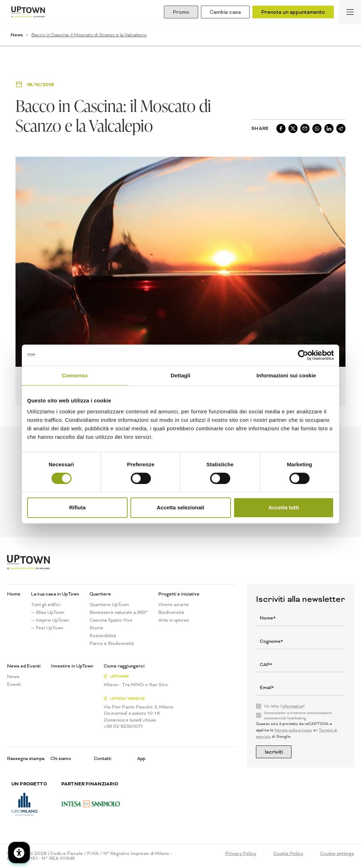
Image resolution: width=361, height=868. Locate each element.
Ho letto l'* (284, 706)
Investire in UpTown (72, 666)
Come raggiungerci (124, 666)
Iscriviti (274, 752)
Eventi (14, 684)
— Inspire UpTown (50, 620)
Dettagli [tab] (180, 375)
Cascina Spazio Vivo (111, 620)
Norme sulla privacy (293, 730)
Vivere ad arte (174, 605)
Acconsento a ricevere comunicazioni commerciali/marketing (298, 716)
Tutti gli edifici (46, 605)
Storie (96, 628)
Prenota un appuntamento (293, 12)
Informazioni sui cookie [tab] (286, 375)
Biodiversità (171, 612)
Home (14, 594)
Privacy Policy (241, 854)
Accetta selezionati (180, 507)
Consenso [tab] (75, 375)
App (141, 758)
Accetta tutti (284, 507)
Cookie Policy (288, 854)
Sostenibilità (103, 636)
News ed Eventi (24, 666)
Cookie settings (337, 854)
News (17, 35)
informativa (292, 706)
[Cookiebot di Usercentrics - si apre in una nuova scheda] (303, 355)
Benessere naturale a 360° (119, 612)
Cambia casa (225, 12)
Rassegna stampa (26, 758)
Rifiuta (77, 507)
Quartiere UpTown (109, 605)
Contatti (103, 758)
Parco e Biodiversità (112, 643)
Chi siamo (61, 758)
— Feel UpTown (47, 628)
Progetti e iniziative (179, 594)
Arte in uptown (174, 620)
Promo (181, 12)
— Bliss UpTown (48, 612)
